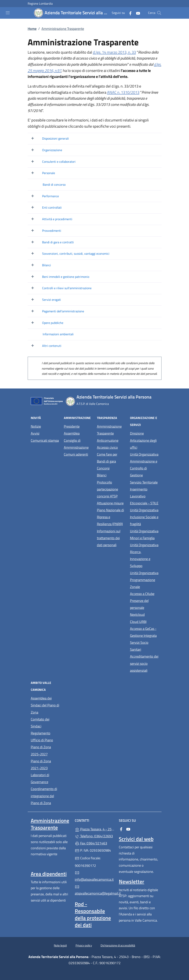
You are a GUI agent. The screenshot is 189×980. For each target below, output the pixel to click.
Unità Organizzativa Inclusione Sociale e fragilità (144, 517)
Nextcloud (144, 614)
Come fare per (111, 454)
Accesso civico (107, 447)
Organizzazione (52, 150)
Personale (49, 173)
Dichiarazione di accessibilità (118, 945)
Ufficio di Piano (42, 740)
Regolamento (41, 733)
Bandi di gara (106, 461)
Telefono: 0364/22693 (94, 836)
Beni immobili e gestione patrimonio (66, 277)
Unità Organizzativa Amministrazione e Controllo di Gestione (144, 465)
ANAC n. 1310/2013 (123, 92)
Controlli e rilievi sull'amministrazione (67, 288)
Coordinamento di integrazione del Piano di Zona (44, 796)
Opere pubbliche (53, 323)
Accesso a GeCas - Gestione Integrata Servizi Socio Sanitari (144, 639)
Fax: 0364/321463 (91, 843)
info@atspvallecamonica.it (94, 876)
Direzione (137, 433)
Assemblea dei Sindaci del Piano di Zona (45, 705)
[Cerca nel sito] (159, 13)
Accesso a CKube (144, 593)
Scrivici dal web (136, 839)
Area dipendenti (49, 874)
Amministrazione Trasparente (109, 430)
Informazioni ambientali (58, 334)
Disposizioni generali (55, 138)
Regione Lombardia (40, 4)
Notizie (36, 426)
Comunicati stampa (45, 440)
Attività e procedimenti (57, 219)
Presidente (72, 426)
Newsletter (132, 881)
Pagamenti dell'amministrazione (63, 311)
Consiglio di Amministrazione (76, 444)
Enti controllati (52, 207)
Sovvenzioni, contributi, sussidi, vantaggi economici (76, 254)
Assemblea (72, 433)
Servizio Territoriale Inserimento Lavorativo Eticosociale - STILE (144, 493)
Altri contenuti (52, 346)
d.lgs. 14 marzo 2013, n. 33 (114, 52)
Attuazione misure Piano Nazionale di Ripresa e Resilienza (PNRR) (110, 514)
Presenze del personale (144, 604)
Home (32, 29)
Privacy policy (84, 945)
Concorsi (103, 468)
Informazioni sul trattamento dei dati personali (109, 538)
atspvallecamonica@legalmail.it (94, 890)
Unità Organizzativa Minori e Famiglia (144, 535)
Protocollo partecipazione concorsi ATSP (107, 489)
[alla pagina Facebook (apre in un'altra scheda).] (129, 13)
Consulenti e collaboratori (59, 162)
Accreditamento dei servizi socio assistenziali (144, 663)
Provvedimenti (52, 231)
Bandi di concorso (54, 185)
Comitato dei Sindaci (40, 723)
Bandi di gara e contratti (58, 242)
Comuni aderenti (76, 454)
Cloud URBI (144, 621)
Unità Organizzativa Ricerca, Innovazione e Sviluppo (144, 555)
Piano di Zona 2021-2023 (41, 765)
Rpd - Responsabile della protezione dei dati (93, 914)
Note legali (60, 945)
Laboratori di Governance (40, 778)
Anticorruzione (108, 440)
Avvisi (35, 433)
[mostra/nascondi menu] (8, 13)
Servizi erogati (52, 300)
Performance (50, 196)
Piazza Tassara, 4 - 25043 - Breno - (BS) (94, 829)
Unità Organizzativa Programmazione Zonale (144, 580)
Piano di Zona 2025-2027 (41, 750)
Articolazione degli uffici (143, 444)
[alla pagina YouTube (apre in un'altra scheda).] (137, 13)
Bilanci (47, 265)
